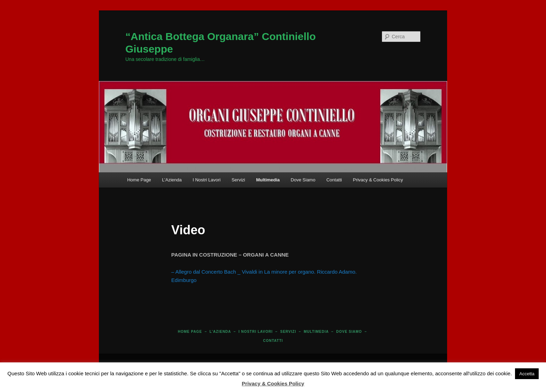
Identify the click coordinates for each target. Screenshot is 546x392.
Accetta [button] (527, 374)
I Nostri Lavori (206, 180)
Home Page (139, 180)
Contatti (334, 180)
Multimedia (268, 180)
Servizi (238, 180)
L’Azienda (172, 180)
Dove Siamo (303, 180)
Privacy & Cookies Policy (378, 180)
